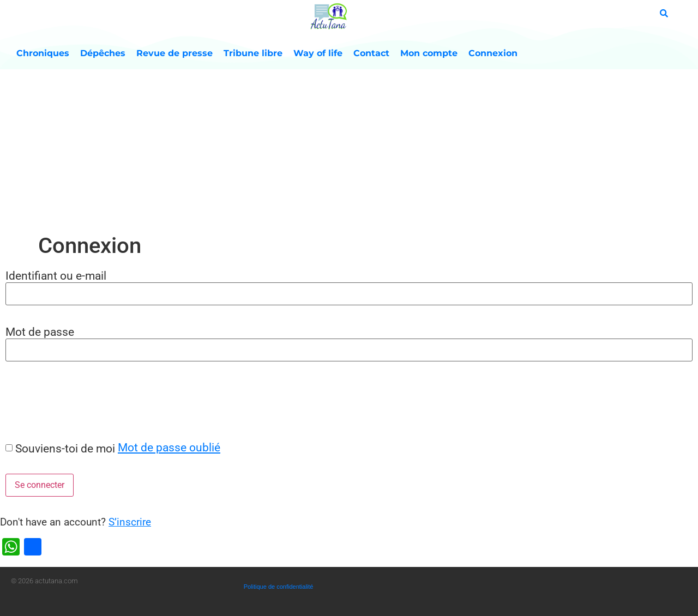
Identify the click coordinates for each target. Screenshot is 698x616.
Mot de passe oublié (169, 447)
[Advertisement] (349, 151)
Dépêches (103, 53)
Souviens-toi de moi (65, 448)
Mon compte (429, 53)
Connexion (493, 53)
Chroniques (43, 53)
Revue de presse (174, 53)
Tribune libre (253, 53)
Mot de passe (40, 332)
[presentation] (83, 401)
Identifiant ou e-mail (56, 276)
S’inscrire (130, 522)
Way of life (318, 53)
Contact (371, 53)
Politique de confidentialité (279, 587)
